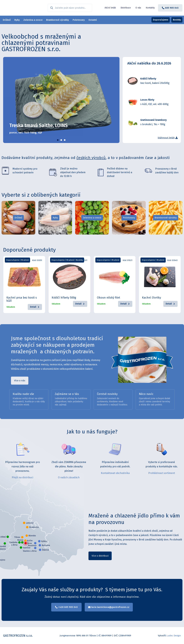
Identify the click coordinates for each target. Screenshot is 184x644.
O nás (138, 8)
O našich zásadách (69, 477)
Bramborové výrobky (61, 20)
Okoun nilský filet (109, 298)
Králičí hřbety (148, 79)
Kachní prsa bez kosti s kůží (22, 299)
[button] (58, 140)
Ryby (18, 20)
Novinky (79, 260)
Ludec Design (174, 636)
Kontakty (150, 8)
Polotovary (83, 20)
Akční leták (110, 8)
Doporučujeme (13, 260)
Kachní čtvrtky (152, 298)
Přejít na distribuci (22, 477)
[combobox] (70, 8)
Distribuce (126, 8)
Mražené (25, 260)
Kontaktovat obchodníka (115, 473)
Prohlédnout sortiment (162, 473)
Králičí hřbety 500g (64, 298)
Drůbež (7, 20)
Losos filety (147, 100)
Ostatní (98, 20)
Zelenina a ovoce (35, 20)
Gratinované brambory (153, 120)
